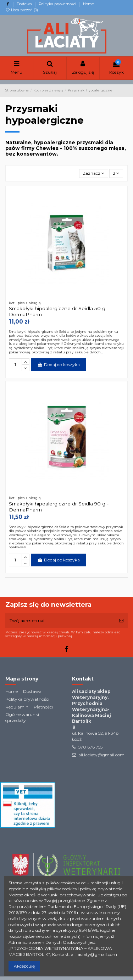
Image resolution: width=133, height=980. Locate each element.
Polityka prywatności (58, 4)
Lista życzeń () (22, 10)
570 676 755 (90, 747)
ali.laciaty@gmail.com (101, 755)
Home (88, 4)
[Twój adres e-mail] (60, 621)
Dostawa (25, 4)
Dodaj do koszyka (58, 365)
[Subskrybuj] (121, 621)
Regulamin (17, 707)
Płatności (43, 707)
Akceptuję (24, 966)
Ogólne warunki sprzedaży (22, 717)
